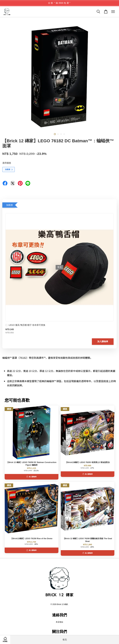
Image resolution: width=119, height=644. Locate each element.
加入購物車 (103, 341)
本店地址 (59, 622)
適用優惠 (7, 163)
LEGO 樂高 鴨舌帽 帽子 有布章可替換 (25, 325)
